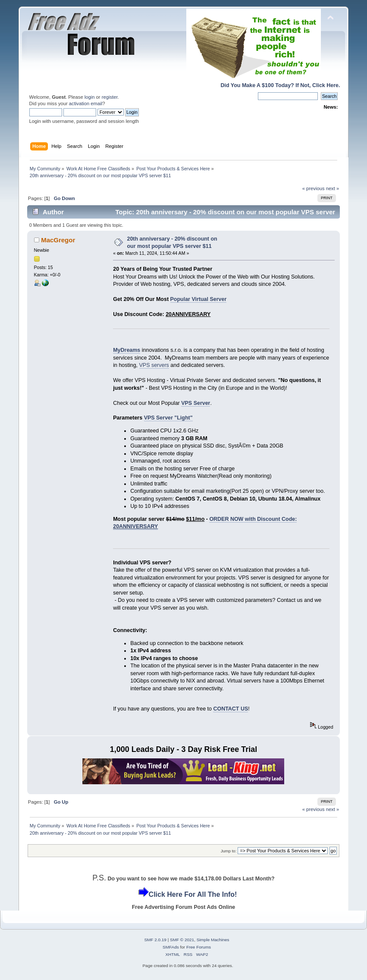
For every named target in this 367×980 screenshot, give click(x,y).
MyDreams (127, 350)
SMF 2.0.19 (155, 940)
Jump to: (229, 851)
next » (333, 188)
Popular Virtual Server (199, 299)
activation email (86, 103)
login (90, 97)
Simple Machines (213, 940)
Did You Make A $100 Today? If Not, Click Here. (281, 85)
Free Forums (199, 947)
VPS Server (196, 403)
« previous (314, 188)
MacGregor (58, 240)
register (110, 97)
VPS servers (154, 365)
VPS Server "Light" (168, 418)
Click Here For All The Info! (193, 894)
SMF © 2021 (182, 940)
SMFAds (171, 947)
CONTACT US (231, 709)
